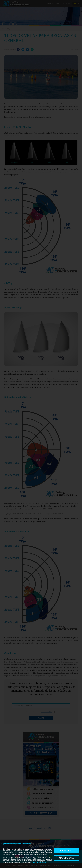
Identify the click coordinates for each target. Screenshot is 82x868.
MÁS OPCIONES (66, 858)
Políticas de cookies (40, 862)
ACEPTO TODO (67, 850)
